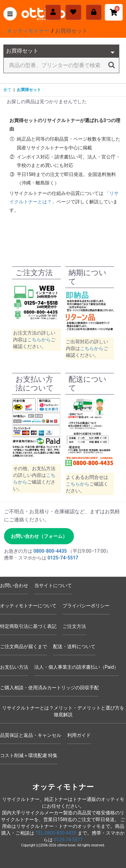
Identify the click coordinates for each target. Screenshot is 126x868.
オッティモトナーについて (28, 606)
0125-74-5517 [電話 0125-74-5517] (63, 558)
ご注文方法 (74, 626)
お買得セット (29, 90)
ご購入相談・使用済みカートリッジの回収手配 (49, 688)
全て (7, 90)
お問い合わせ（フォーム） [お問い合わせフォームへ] (39, 536)
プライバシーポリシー (86, 606)
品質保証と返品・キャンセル (31, 735)
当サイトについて (53, 585)
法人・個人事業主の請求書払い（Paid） (77, 667)
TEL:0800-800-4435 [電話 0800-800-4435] (56, 833)
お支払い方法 (14, 667)
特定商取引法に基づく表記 (28, 626)
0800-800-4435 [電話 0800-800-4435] (50, 551)
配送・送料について (74, 646)
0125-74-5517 (68, 840)
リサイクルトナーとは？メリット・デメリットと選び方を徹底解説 (63, 711)
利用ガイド (79, 735)
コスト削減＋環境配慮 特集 (29, 755)
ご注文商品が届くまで (24, 646)
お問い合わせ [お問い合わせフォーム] (14, 585)
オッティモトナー (63, 787)
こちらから (39, 340)
